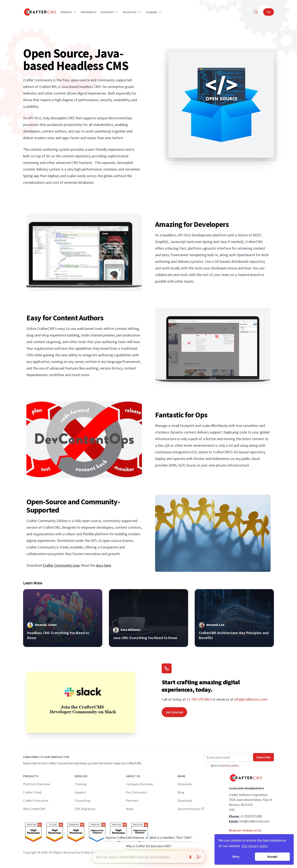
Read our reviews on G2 (245, 830)
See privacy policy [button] (255, 846)
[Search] (256, 12)
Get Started (174, 712)
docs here (103, 565)
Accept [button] (272, 857)
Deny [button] (236, 857)
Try (269, 12)
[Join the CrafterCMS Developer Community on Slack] (81, 702)
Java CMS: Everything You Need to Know (145, 638)
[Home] (40, 12)
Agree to (225, 765)
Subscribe (263, 757)
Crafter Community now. (62, 565)
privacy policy (230, 765)
